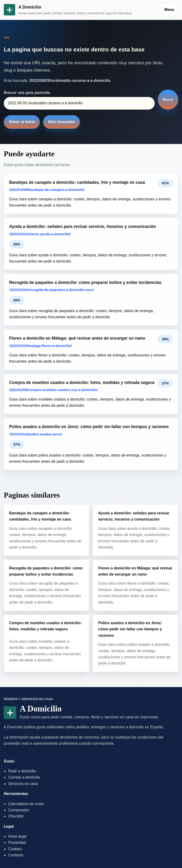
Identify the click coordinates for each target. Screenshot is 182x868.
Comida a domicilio (24, 777)
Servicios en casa (23, 784)
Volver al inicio (22, 122)
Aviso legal (17, 836)
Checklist (16, 816)
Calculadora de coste (26, 804)
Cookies (15, 849)
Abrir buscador (61, 122)
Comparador (19, 810)
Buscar (168, 99)
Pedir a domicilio (22, 771)
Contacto (16, 855)
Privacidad (17, 843)
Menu (169, 10)
